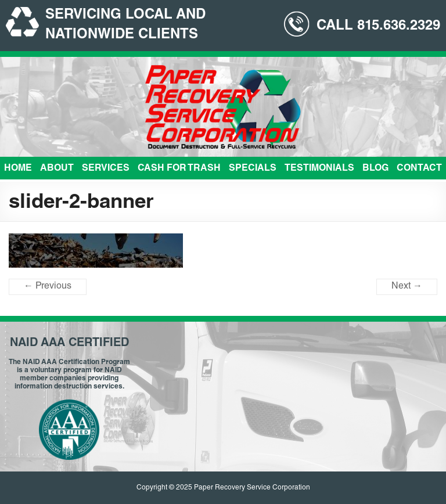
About (57, 169)
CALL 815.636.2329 (378, 27)
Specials (253, 169)
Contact (419, 169)
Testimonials (319, 169)
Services (106, 169)
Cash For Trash (179, 169)
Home (18, 169)
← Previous (48, 287)
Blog (375, 169)
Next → (407, 287)
